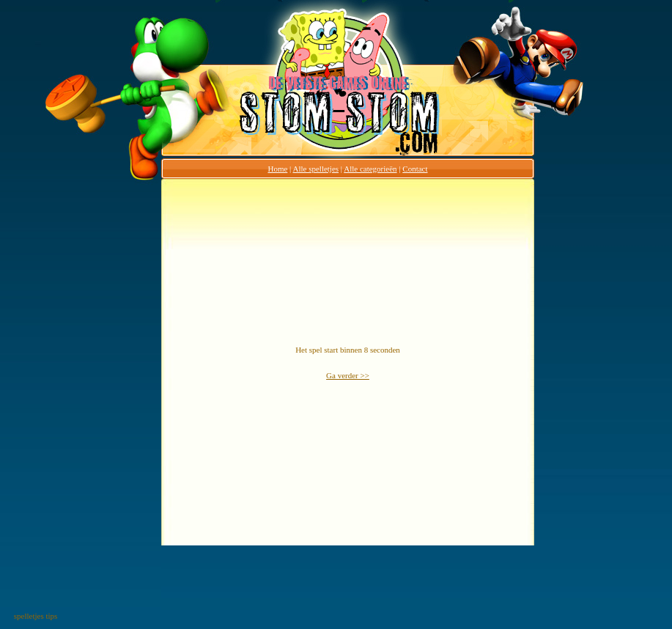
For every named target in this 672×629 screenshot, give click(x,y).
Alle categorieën (370, 169)
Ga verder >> (348, 375)
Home (277, 169)
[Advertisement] (103, 399)
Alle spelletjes (315, 169)
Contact (415, 169)
